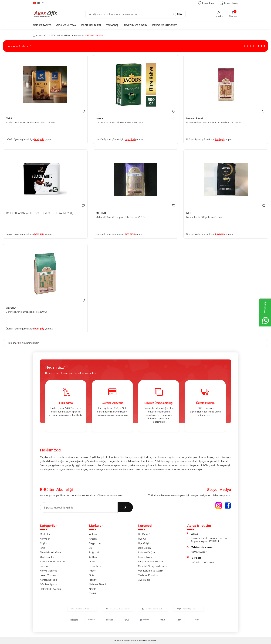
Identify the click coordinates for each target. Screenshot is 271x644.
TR (38, 3)
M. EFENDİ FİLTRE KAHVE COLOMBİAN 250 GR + (214, 123)
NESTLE (191, 213)
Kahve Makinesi (49, 571)
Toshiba (94, 593)
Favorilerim (206, 3)
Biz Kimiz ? (144, 534)
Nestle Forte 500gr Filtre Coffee (204, 217)
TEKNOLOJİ (112, 25)
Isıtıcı (43, 548)
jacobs (100, 118)
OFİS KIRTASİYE (42, 25)
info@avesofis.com (203, 562)
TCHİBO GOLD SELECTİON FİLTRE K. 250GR (30, 123)
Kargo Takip (229, 3)
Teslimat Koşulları (148, 575)
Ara (177, 14)
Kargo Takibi (145, 557)
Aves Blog (144, 580)
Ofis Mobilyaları (49, 584)
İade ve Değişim (147, 552)
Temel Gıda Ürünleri (51, 552)
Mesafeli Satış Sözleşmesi (153, 566)
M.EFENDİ (101, 213)
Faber (92, 571)
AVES (9, 118)
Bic (91, 548)
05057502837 (199, 552)
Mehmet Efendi (195, 118)
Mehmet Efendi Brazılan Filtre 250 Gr (26, 312)
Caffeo (93, 557)
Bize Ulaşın (144, 548)
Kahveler (79, 35)
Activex (93, 534)
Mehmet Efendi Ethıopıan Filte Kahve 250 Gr (121, 217)
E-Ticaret (124, 641)
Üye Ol (142, 539)
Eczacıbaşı (95, 566)
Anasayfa (40, 35)
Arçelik (93, 539)
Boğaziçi (94, 552)
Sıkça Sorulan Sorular (151, 562)
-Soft (117, 641)
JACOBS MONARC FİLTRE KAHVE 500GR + (120, 123)
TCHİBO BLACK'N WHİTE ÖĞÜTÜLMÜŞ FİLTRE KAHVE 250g (39, 213)
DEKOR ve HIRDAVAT (165, 25)
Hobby (93, 580)
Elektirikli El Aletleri (50, 589)
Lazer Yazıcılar (48, 575)
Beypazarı (95, 543)
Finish (92, 575)
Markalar (45, 534)
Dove (92, 562)
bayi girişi (39, 139)
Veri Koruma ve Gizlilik (151, 571)
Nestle (93, 589)
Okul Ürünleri (47, 557)
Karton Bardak (48, 580)
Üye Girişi (143, 543)
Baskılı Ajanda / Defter (53, 562)
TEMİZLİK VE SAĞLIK (135, 25)
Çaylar (44, 543)
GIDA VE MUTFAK (66, 25)
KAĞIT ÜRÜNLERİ (91, 25)
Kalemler (45, 566)
